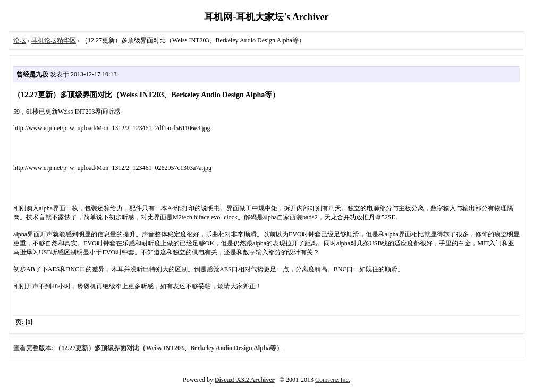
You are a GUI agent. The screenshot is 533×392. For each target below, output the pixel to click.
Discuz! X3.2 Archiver (245, 380)
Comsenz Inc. (333, 380)
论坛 (20, 40)
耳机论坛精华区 (54, 40)
